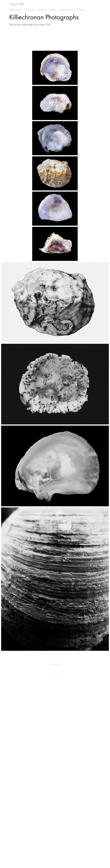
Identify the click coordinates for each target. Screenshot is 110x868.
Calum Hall (16, 4)
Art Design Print (67, 10)
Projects (43, 10)
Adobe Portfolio (58, 673)
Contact (82, 10)
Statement (30, 10)
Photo (53, 10)
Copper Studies (16, 10)
